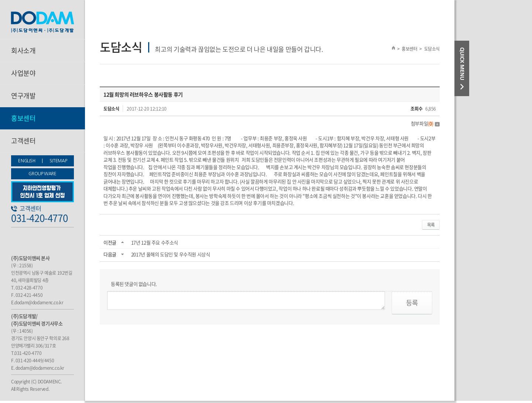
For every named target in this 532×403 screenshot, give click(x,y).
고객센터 (23, 141)
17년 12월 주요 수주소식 (155, 242)
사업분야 (23, 73)
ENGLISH (27, 161)
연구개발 (23, 96)
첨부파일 (425, 123)
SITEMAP (58, 161)
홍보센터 (23, 118)
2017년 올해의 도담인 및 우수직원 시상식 (171, 254)
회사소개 (23, 50)
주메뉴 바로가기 (0, 0)
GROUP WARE (42, 174)
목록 (431, 225)
